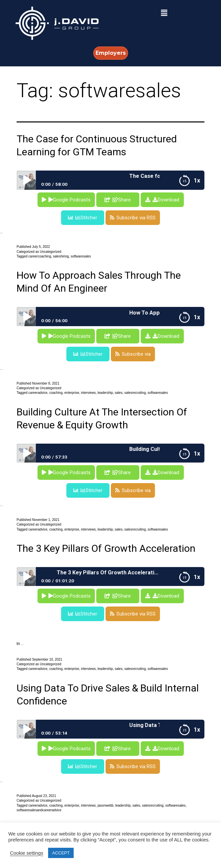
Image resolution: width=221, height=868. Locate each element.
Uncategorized (50, 252)
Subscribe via (136, 354)
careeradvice (38, 393)
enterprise (72, 393)
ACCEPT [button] (61, 853)
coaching (56, 393)
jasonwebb (106, 805)
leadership (105, 393)
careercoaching (40, 256)
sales (119, 393)
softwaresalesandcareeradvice (39, 810)
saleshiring (61, 256)
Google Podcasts (70, 200)
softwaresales (81, 256)
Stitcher (86, 218)
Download (166, 200)
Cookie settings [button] (27, 853)
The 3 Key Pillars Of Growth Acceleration (106, 548)
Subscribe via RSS (136, 218)
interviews (88, 393)
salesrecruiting (135, 393)
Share (122, 200)
